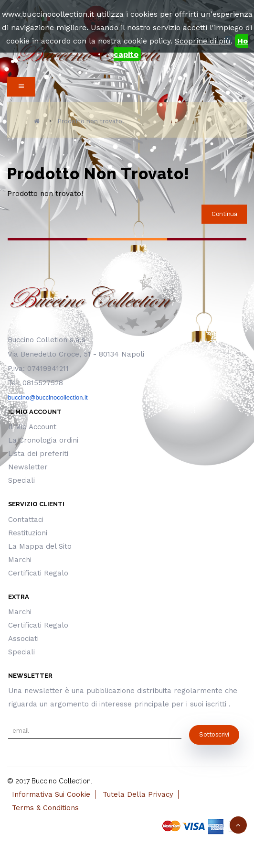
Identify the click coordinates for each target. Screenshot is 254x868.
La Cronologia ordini (43, 440)
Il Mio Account (32, 427)
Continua (224, 214)
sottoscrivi (214, 734)
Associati (23, 639)
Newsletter (28, 467)
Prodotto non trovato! (91, 121)
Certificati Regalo (38, 573)
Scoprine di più (203, 41)
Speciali (21, 480)
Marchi (20, 560)
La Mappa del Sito (40, 546)
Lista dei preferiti (38, 454)
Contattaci (26, 520)
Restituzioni (28, 533)
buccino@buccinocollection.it (48, 397)
